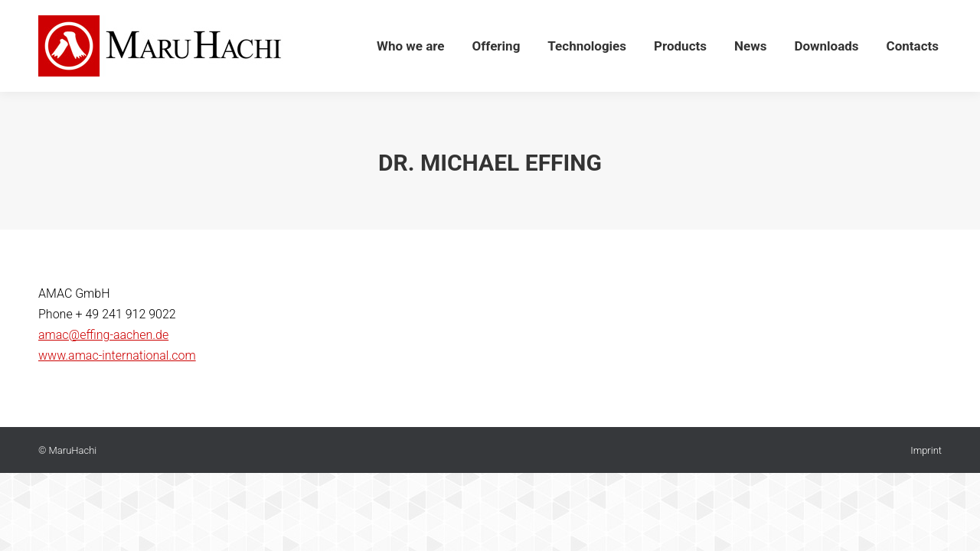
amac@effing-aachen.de (103, 335)
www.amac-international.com (117, 355)
